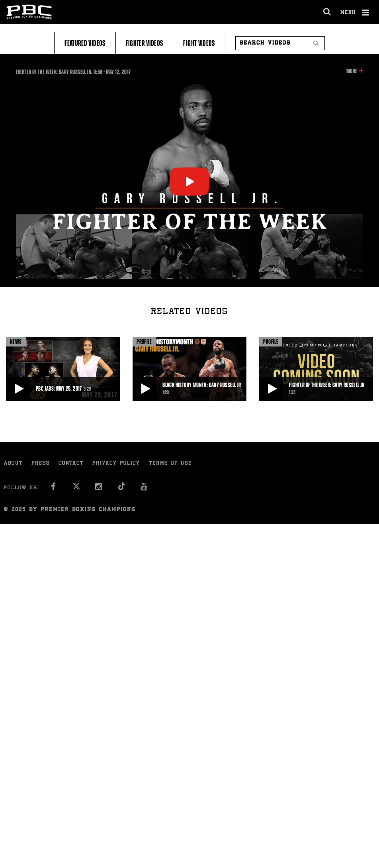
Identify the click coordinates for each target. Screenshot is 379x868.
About (13, 464)
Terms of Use (170, 464)
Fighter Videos (145, 43)
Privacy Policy (116, 464)
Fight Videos (199, 43)
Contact (71, 464)
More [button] (352, 71)
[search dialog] (327, 12)
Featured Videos (85, 43)
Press (41, 464)
